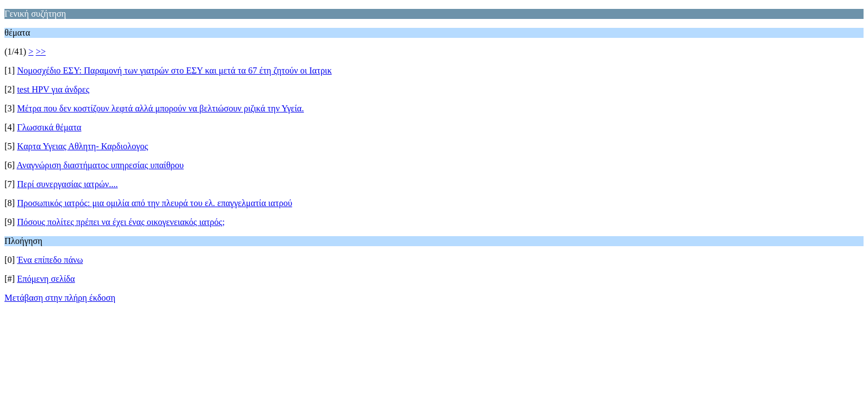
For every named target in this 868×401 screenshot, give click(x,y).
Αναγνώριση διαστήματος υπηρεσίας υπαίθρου (100, 165)
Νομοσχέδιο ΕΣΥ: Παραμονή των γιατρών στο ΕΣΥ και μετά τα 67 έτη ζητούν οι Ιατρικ (175, 70)
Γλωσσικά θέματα (50, 127)
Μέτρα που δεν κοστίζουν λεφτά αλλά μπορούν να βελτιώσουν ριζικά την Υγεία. (161, 108)
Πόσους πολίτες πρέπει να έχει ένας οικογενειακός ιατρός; (121, 222)
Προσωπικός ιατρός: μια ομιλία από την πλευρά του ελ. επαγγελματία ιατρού (155, 203)
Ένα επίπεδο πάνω (50, 260)
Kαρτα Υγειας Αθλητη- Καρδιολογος (83, 146)
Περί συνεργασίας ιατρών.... (68, 184)
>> (41, 52)
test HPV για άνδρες (53, 89)
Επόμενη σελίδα (46, 279)
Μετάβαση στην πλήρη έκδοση (60, 298)
